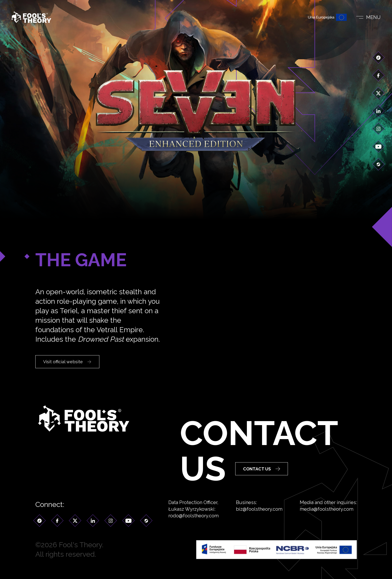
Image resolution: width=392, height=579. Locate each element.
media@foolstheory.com (327, 516)
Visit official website (67, 362)
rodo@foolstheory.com (194, 522)
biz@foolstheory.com (259, 516)
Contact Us (262, 487)
